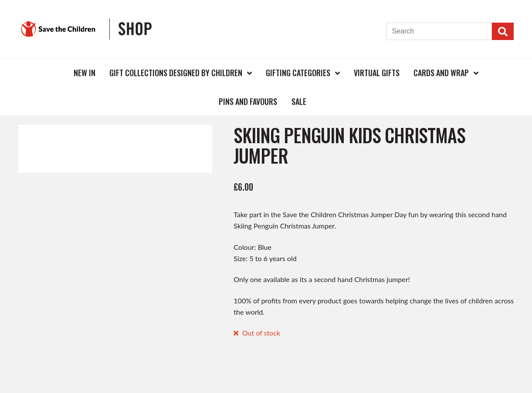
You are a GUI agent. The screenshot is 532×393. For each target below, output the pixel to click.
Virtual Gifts (377, 73)
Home (52, 72)
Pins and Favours (248, 101)
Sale (299, 101)
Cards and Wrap (441, 73)
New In (85, 73)
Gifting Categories (298, 73)
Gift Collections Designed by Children (176, 73)
